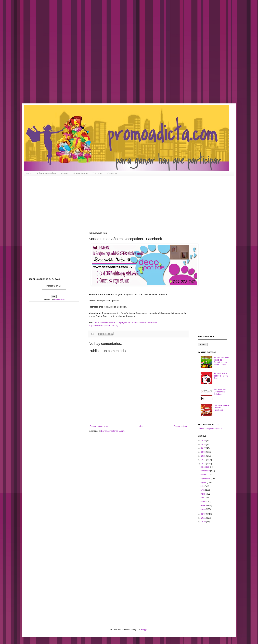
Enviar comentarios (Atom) (113, 431)
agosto (204, 482)
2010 (204, 522)
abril (203, 498)
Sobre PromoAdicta (46, 173)
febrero (204, 505)
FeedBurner (59, 300)
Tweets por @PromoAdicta (210, 429)
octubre (204, 475)
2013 (204, 464)
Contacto (112, 173)
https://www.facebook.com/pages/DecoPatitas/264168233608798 (126, 322)
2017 (204, 448)
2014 (204, 460)
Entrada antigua (180, 426)
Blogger (144, 630)
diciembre (205, 467)
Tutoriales (97, 173)
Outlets (65, 173)
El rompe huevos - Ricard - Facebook (221, 408)
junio (203, 490)
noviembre (205, 471)
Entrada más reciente (99, 426)
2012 (204, 514)
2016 (204, 452)
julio (202, 486)
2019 (204, 441)
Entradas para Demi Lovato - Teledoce (220, 392)
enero (203, 509)
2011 (204, 518)
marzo (203, 502)
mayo (203, 494)
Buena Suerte (80, 173)
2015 (204, 456)
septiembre (206, 478)
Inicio (29, 173)
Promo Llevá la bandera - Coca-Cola (221, 376)
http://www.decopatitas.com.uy (103, 326)
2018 (204, 444)
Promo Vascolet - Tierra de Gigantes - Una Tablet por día (222, 361)
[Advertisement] (105, 54)
